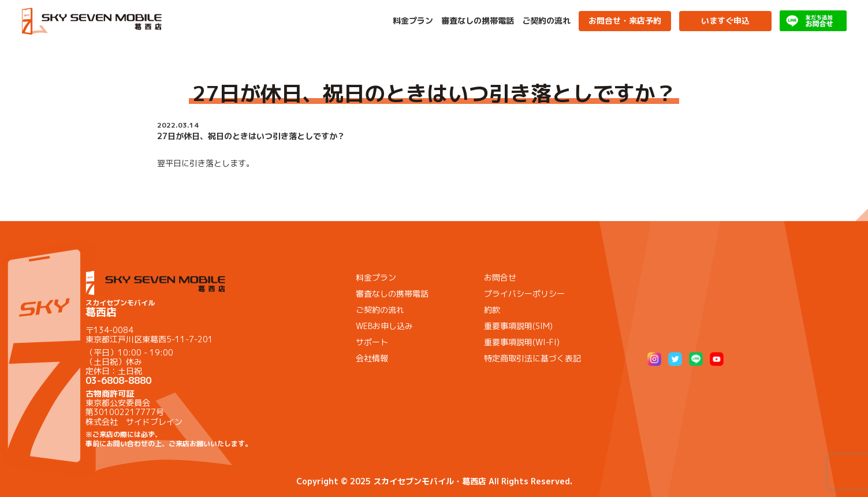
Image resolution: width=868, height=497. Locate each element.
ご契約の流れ (546, 21)
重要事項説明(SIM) (518, 326)
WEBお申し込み (384, 326)
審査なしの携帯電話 (478, 21)
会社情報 (372, 358)
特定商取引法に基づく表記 (532, 358)
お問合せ (500, 277)
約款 (492, 310)
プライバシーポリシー (524, 294)
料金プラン (413, 21)
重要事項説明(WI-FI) (522, 342)
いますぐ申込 (725, 20)
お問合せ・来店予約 (625, 20)
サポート (372, 342)
